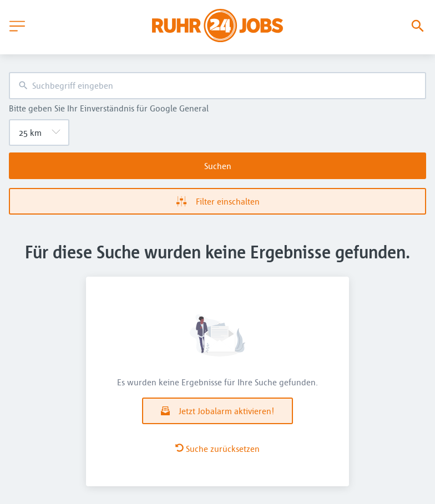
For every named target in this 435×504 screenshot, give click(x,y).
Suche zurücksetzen (217, 449)
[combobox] (217, 86)
